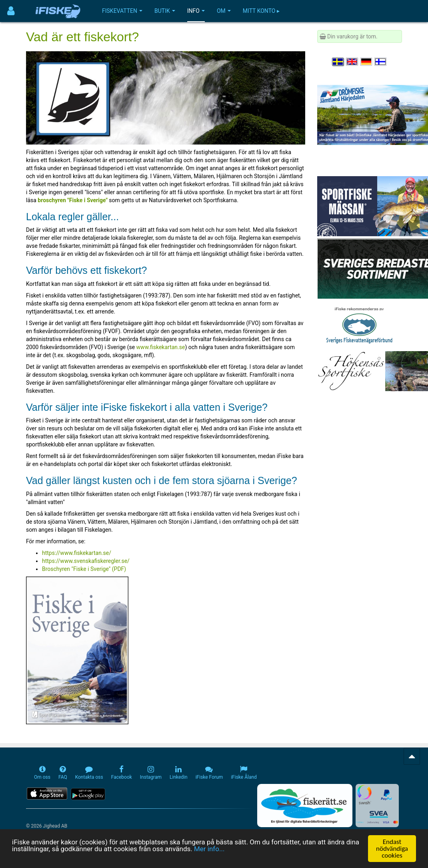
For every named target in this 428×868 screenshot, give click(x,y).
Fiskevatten (122, 11)
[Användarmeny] (11, 11)
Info (196, 11)
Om (224, 11)
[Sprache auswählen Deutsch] (367, 62)
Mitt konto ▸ (261, 11)
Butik (165, 11)
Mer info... (209, 849)
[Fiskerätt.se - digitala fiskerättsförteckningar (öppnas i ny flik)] (305, 806)
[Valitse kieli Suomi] (381, 62)
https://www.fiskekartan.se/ (77, 553)
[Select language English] (352, 62)
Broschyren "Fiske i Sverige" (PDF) (84, 569)
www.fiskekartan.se (161, 347)
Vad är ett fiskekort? (82, 37)
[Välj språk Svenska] (338, 62)
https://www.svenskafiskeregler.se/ (86, 561)
